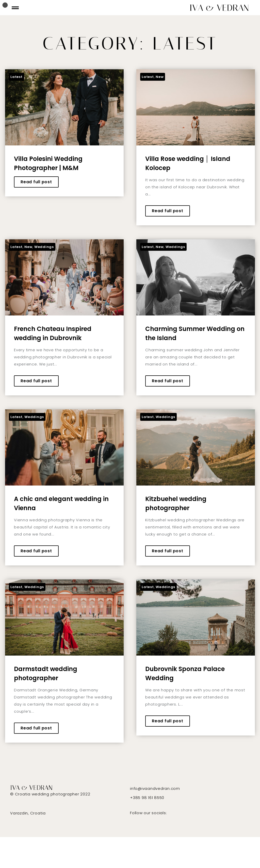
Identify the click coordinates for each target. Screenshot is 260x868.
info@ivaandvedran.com (155, 788)
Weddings (44, 247)
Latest (17, 77)
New (160, 77)
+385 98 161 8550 (147, 798)
